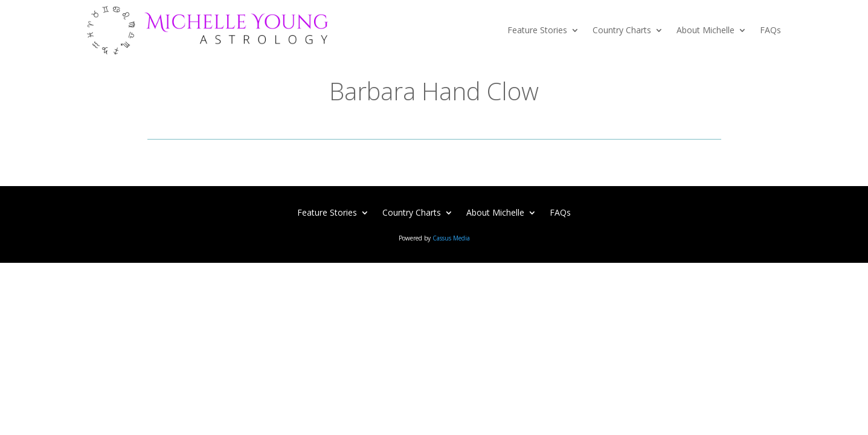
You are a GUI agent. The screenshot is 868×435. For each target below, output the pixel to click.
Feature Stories (537, 30)
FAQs (770, 30)
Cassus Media (451, 238)
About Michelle (706, 30)
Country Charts (622, 30)
